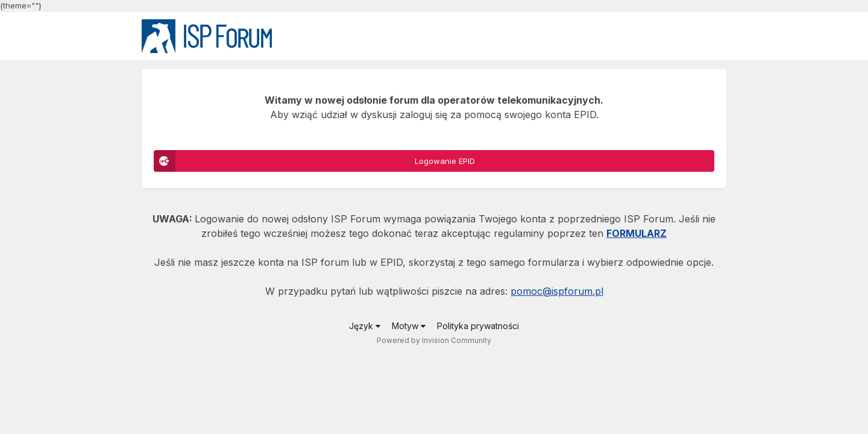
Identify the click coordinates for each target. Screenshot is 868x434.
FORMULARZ (637, 233)
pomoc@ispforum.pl (557, 291)
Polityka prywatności (478, 326)
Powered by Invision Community (434, 340)
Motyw (409, 326)
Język (365, 326)
